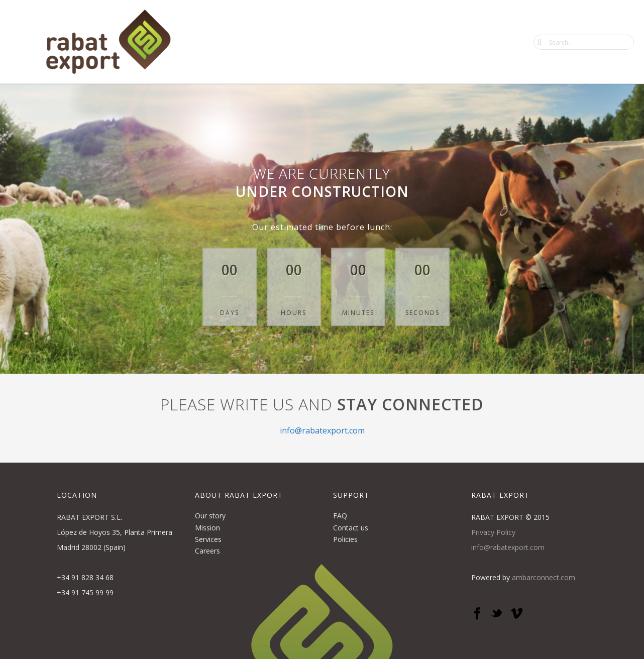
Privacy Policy (493, 532)
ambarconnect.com (544, 577)
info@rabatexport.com (322, 430)
